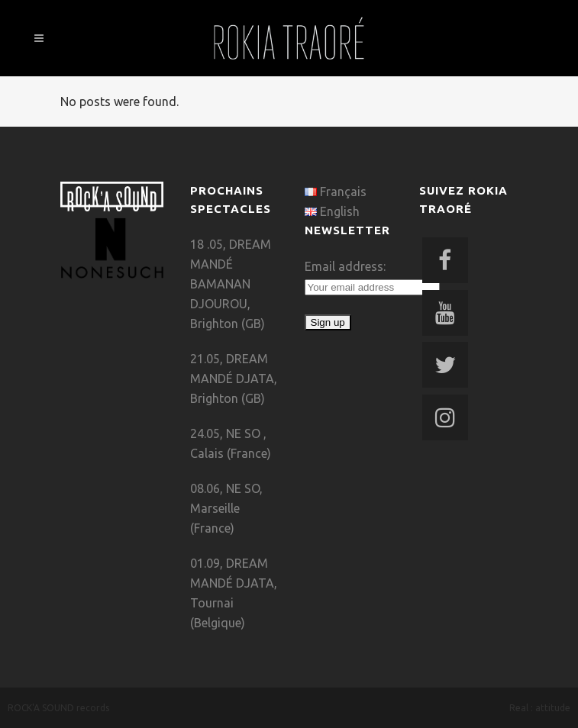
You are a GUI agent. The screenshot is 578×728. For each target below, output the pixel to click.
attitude (553, 708)
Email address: (345, 266)
